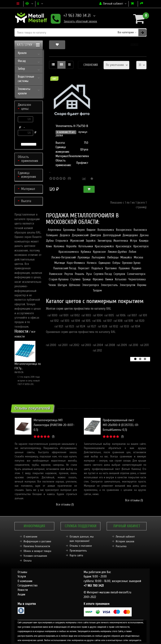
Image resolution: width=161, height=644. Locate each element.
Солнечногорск (136, 274)
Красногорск (141, 246)
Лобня (132, 252)
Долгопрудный (112, 235)
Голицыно (52, 235)
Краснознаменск (69, 252)
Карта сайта (76, 555)
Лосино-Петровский (64, 257)
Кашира (144, 241)
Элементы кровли (24, 91)
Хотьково (121, 279)
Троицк (87, 279)
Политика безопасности (37, 546)
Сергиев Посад (103, 274)
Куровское (99, 252)
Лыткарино (98, 257)
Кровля (22, 53)
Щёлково (75, 285)
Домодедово (130, 235)
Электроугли (127, 285)
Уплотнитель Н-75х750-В (72, 126)
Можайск (126, 257)
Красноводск (124, 246)
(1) (53, 436)
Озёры (116, 263)
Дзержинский (80, 235)
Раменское (56, 274)
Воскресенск (124, 230)
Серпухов (119, 274)
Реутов (69, 274)
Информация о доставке (37, 541)
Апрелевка (55, 230)
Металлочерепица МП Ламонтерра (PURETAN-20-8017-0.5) (54, 425)
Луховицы (84, 257)
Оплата (27, 561)
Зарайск (91, 241)
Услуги (22, 576)
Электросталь (109, 285)
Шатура (62, 285)
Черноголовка (137, 279)
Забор (21, 69)
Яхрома (142, 285)
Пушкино (124, 268)
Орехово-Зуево (131, 263)
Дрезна (144, 235)
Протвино (111, 268)
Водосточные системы (26, 79)
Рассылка (121, 546)
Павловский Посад (65, 268)
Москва (138, 257)
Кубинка (86, 252)
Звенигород (105, 241)
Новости (23, 590)
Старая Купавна (59, 279)
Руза (89, 274)
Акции (21, 594)
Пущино (136, 268)
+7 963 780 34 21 (73, 16)
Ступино (75, 279)
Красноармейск (104, 246)
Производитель (78, 551)
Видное (91, 230)
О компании (30, 537)
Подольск (97, 268)
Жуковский (77, 241)
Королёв (71, 246)
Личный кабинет (125, 537)
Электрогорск (91, 285)
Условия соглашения (35, 556)
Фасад (22, 61)
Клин (49, 246)
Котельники (86, 246)
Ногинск (92, 263)
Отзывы (22, 572)
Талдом (97, 290)
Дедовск (65, 235)
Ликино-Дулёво (117, 252)
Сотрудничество (28, 585)
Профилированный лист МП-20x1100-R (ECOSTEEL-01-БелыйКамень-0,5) (121, 425)
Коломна (59, 246)
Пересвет (84, 268)
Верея (81, 230)
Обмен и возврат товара (37, 551)
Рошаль (80, 274)
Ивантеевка (121, 241)
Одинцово (105, 263)
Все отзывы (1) (65, 504)
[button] (134, 45)
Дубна (50, 241)
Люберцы (113, 257)
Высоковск (140, 230)
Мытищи (60, 263)
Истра (134, 241)
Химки (109, 279)
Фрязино (98, 279)
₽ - (23, 127)
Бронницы (69, 230)
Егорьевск (62, 241)
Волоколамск (106, 230)
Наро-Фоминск (76, 263)
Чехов (52, 285)
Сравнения (91, 65)
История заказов (125, 541)
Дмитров (96, 235)
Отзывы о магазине (81, 546)
